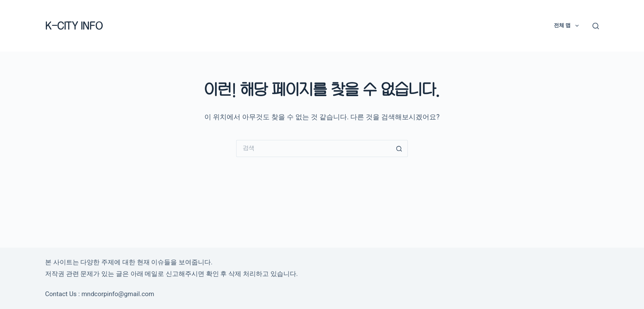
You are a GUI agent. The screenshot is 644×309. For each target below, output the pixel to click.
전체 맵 (568, 26)
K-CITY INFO (74, 26)
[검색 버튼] (399, 148)
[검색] (596, 26)
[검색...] (313, 148)
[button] (577, 26)
